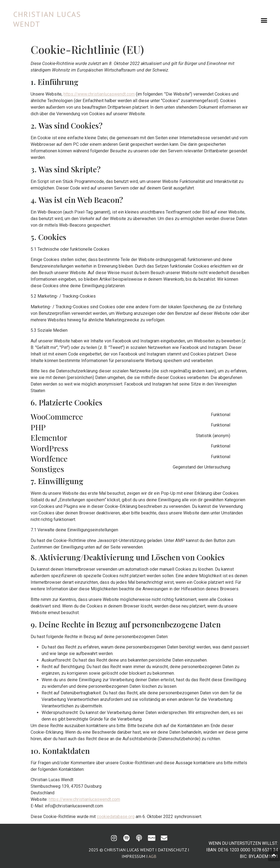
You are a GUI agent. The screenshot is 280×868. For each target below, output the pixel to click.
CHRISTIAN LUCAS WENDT (47, 19)
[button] (264, 20)
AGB (152, 856)
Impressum (133, 856)
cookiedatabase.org (116, 817)
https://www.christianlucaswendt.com (99, 94)
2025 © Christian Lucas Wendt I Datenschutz (138, 850)
